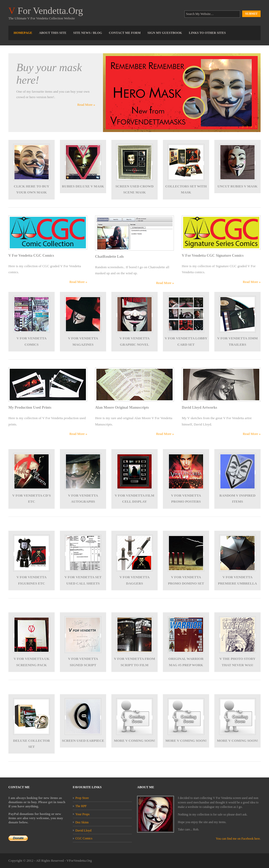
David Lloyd (83, 830)
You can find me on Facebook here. (238, 839)
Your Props (82, 814)
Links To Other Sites (207, 33)
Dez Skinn (82, 822)
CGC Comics (84, 838)
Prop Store (82, 798)
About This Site (53, 33)
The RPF (81, 806)
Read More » (86, 105)
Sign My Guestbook (165, 33)
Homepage (23, 33)
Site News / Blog (88, 33)
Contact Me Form (125, 33)
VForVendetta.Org (79, 861)
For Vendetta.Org (46, 11)
